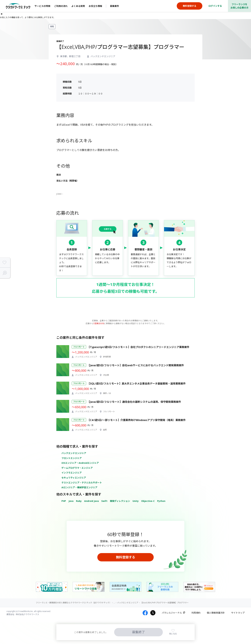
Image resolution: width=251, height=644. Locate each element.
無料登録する (125, 557)
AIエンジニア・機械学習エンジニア (79, 487)
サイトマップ (238, 613)
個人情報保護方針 (216, 613)
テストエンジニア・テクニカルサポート (82, 483)
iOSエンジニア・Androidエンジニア (80, 463)
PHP (64, 501)
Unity (136, 501)
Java (71, 501)
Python (161, 501)
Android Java (91, 501)
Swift (104, 501)
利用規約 (196, 613)
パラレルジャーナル (172, 613)
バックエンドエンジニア (74, 453)
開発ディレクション (120, 501)
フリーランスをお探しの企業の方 (239, 6)
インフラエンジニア (72, 473)
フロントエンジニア (72, 458)
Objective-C (148, 501)
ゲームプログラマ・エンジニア (77, 468)
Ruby (79, 501)
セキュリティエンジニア (74, 478)
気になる (173, 634)
